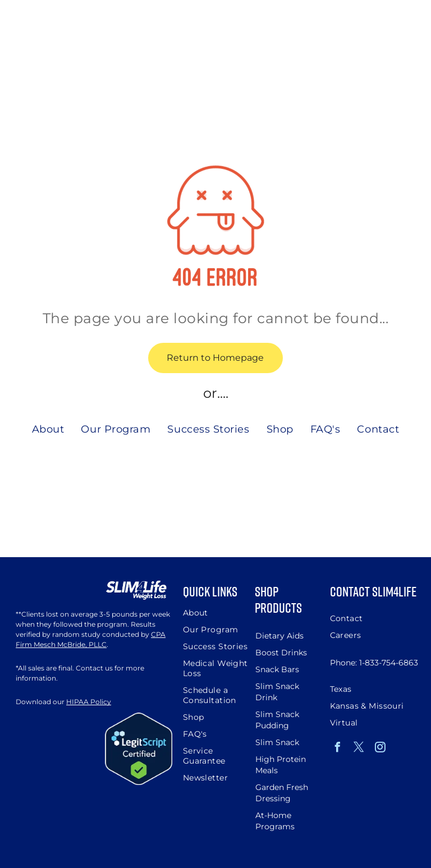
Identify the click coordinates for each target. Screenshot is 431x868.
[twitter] (359, 749)
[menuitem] (48, 429)
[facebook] (338, 749)
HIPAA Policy (89, 702)
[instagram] (380, 749)
